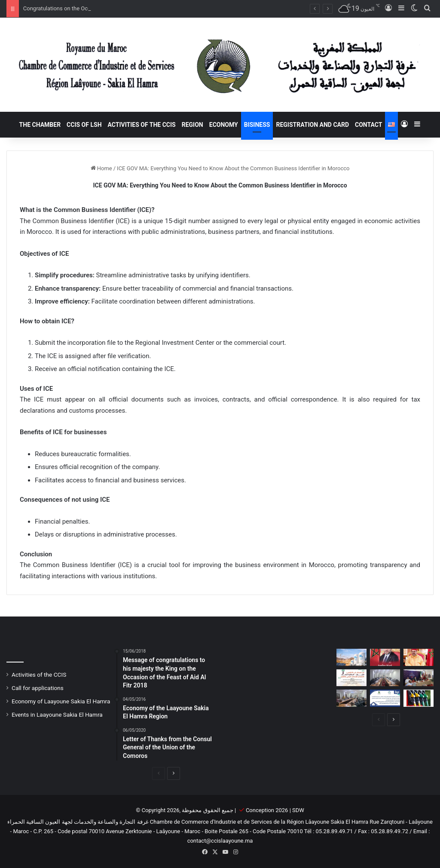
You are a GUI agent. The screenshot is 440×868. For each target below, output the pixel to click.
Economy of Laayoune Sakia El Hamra (61, 701)
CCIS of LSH (84, 125)
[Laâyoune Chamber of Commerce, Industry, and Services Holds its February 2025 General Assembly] (385, 678)
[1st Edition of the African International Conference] (351, 678)
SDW (298, 810)
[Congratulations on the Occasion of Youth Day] (385, 657)
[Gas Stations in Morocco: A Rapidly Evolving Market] (419, 698)
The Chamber (40, 125)
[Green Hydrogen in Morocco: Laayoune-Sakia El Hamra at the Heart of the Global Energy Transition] (351, 657)
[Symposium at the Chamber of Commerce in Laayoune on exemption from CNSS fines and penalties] (351, 698)
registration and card (312, 125)
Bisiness (257, 125)
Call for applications (38, 688)
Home (101, 168)
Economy (224, 125)
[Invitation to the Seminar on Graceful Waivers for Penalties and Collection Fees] (385, 698)
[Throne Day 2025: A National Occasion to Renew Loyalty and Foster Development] (419, 657)
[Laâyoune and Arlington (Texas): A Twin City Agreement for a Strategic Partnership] (419, 678)
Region (192, 125)
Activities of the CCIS (142, 125)
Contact (368, 125)
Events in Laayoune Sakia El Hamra (57, 715)
